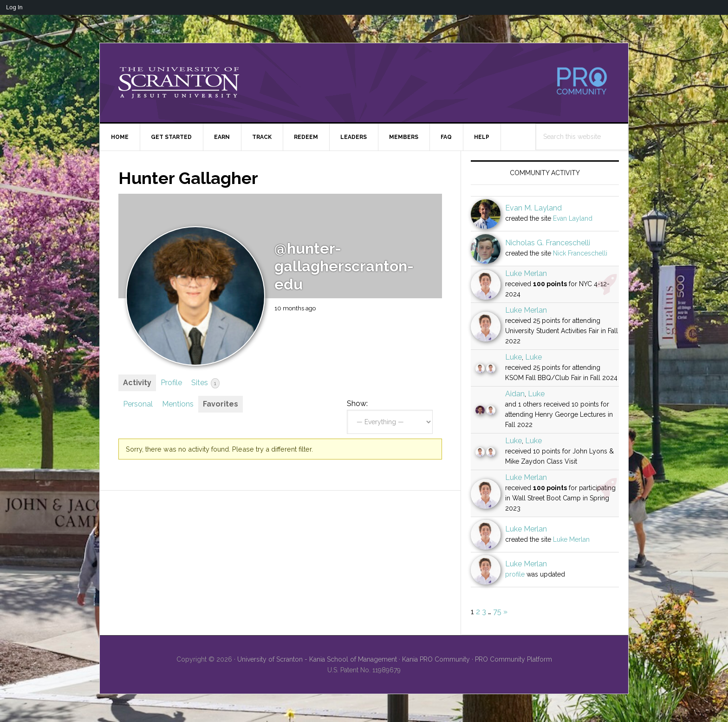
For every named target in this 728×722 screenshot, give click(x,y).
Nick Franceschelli (580, 253)
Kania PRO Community (436, 659)
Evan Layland (573, 218)
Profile (171, 383)
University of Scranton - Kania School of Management (317, 659)
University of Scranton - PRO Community (179, 83)
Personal (138, 404)
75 (497, 612)
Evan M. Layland (533, 208)
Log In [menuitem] (14, 7)
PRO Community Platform (513, 659)
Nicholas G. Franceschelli (548, 243)
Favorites (221, 404)
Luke (513, 357)
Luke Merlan (526, 273)
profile (515, 574)
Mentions (178, 404)
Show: (357, 404)
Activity (137, 383)
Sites (205, 383)
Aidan (515, 394)
